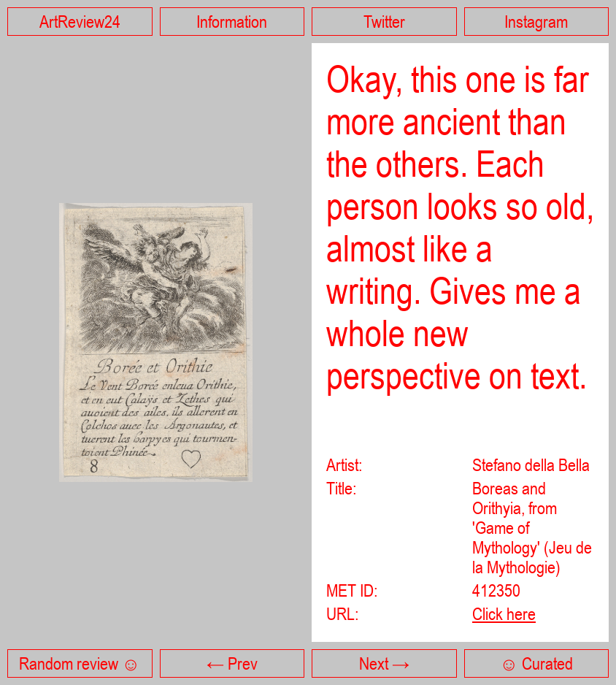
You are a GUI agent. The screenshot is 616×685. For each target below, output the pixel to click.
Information (232, 22)
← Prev (232, 663)
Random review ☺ (80, 663)
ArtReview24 (80, 22)
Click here (504, 614)
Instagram (536, 22)
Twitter (384, 22)
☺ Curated (536, 663)
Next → (384, 663)
